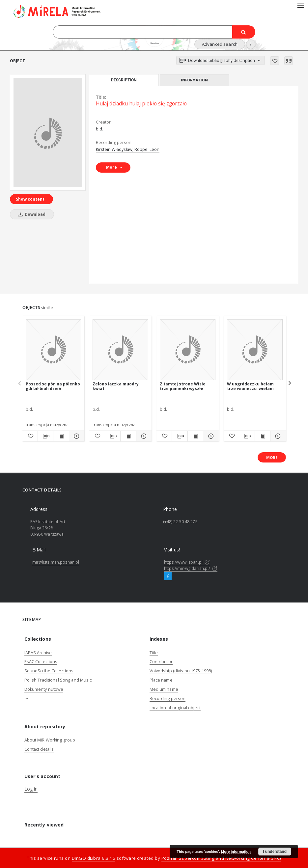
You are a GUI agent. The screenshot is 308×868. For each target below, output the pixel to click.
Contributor (161, 662)
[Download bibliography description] (45, 436)
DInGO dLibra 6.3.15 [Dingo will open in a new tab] (94, 858)
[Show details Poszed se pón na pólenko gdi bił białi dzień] (76, 436)
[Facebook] (168, 576)
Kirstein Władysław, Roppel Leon (128, 149)
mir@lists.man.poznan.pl (56, 562)
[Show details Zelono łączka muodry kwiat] (143, 436)
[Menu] (300, 5)
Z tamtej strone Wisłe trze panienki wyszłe (183, 386)
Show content (30, 199)
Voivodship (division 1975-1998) (181, 671)
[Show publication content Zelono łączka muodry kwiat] (128, 436)
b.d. (99, 129)
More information (236, 852)
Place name (161, 680)
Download (31, 214)
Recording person (168, 699)
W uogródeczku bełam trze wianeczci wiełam (250, 386)
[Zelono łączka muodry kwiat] (120, 350)
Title (154, 653)
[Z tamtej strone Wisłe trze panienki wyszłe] (188, 350)
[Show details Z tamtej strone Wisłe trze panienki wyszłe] (210, 436)
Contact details (39, 749)
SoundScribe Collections (49, 671)
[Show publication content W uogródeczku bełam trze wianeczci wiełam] (263, 436)
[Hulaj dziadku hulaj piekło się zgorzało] (48, 132)
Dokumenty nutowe (44, 689)
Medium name (164, 689)
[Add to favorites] (275, 61)
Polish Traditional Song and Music (58, 680)
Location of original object (175, 708)
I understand (275, 852)
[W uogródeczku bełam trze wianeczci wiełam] (255, 350)
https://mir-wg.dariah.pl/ (191, 568)
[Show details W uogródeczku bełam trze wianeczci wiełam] (277, 436)
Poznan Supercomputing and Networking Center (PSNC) (221, 858)
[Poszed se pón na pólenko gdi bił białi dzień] (54, 350)
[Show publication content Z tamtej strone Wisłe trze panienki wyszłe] (195, 436)
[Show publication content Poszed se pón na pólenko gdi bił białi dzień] (61, 436)
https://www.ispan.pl (187, 562)
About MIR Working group (50, 740)
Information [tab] (194, 80)
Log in (31, 789)
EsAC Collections (41, 662)
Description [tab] (124, 80)
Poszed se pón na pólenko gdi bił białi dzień (53, 386)
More (272, 457)
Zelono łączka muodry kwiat (116, 386)
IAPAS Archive (38, 653)
